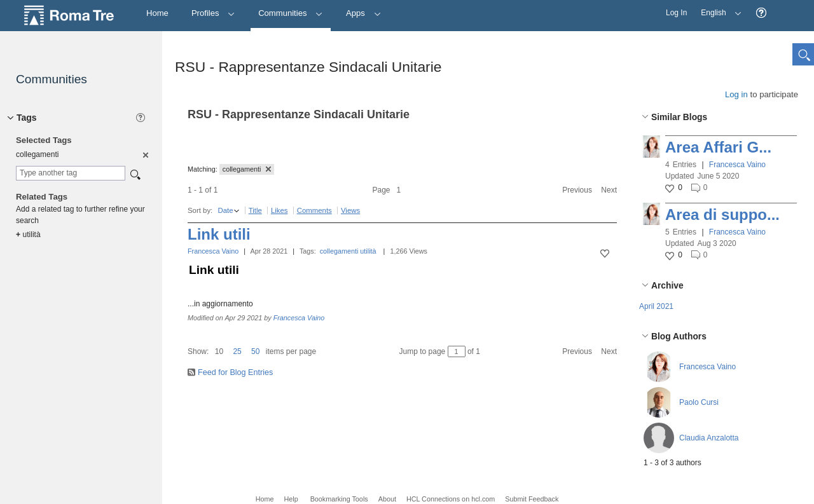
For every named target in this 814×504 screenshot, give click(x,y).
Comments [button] (314, 210)
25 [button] (237, 351)
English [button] (718, 9)
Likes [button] (279, 210)
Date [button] (225, 210)
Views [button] (350, 210)
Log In (676, 13)
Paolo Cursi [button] (699, 402)
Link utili (219, 234)
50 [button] (255, 351)
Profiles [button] (213, 13)
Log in (736, 94)
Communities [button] (291, 13)
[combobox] (71, 173)
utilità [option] (28, 235)
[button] (761, 13)
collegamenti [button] (247, 169)
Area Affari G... (718, 147)
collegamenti (339, 251)
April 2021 (656, 306)
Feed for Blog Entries (235, 372)
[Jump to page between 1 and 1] (457, 351)
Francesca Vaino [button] (737, 165)
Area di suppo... (722, 215)
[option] (145, 154)
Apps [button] (363, 13)
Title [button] (255, 210)
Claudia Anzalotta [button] (709, 438)
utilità (368, 251)
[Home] (157, 14)
